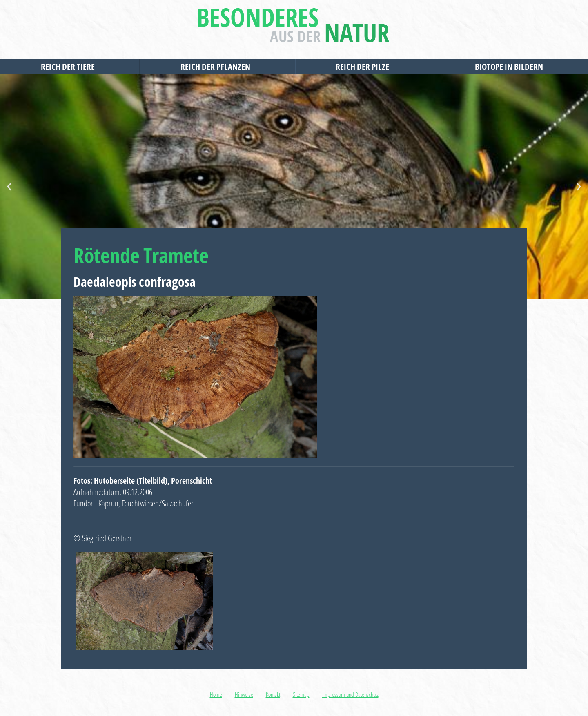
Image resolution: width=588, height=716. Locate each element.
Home (216, 694)
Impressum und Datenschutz (350, 694)
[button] (9, 187)
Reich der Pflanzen (217, 67)
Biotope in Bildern (511, 67)
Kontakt (273, 694)
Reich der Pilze (364, 67)
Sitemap (301, 694)
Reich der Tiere (70, 67)
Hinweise (244, 694)
